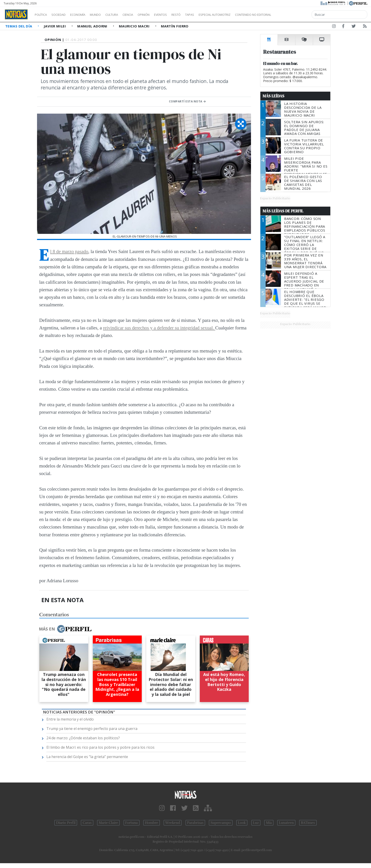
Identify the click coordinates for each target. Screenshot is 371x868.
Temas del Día (19, 26)
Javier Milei (55, 26)
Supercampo (221, 823)
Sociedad (63, 15)
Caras (87, 823)
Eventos (182, 15)
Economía (85, 15)
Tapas (216, 15)
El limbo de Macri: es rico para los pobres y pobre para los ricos (100, 747)
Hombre (152, 823)
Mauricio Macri (135, 26)
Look (242, 823)
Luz (256, 823)
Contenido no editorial (292, 15)
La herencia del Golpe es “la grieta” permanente (87, 757)
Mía (269, 823)
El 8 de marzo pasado (69, 251)
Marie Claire (108, 823)
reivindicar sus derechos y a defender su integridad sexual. (159, 328)
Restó (200, 15)
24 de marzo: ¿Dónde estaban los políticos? (83, 738)
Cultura (125, 15)
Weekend (173, 823)
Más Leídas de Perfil (283, 211)
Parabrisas (195, 823)
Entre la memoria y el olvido (70, 719)
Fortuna (132, 823)
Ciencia (144, 15)
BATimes (308, 823)
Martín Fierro (175, 26)
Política (43, 15)
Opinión (162, 15)
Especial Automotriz (245, 15)
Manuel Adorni (93, 26)
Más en (65, 629)
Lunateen (286, 823)
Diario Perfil (66, 823)
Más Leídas (274, 96)
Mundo (106, 15)
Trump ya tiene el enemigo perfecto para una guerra (92, 729)
